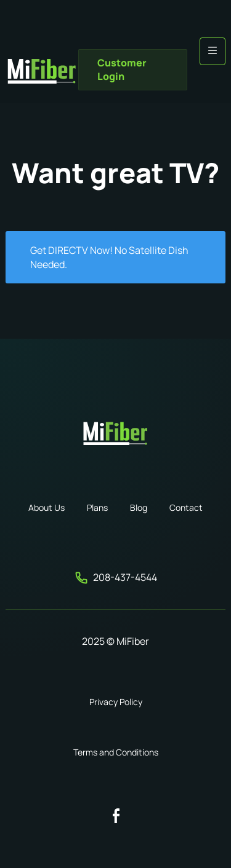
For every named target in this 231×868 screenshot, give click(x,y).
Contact (186, 507)
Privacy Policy (116, 702)
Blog (139, 507)
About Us (47, 507)
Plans (97, 507)
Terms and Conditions (116, 752)
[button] (213, 51)
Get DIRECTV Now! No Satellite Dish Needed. (109, 257)
